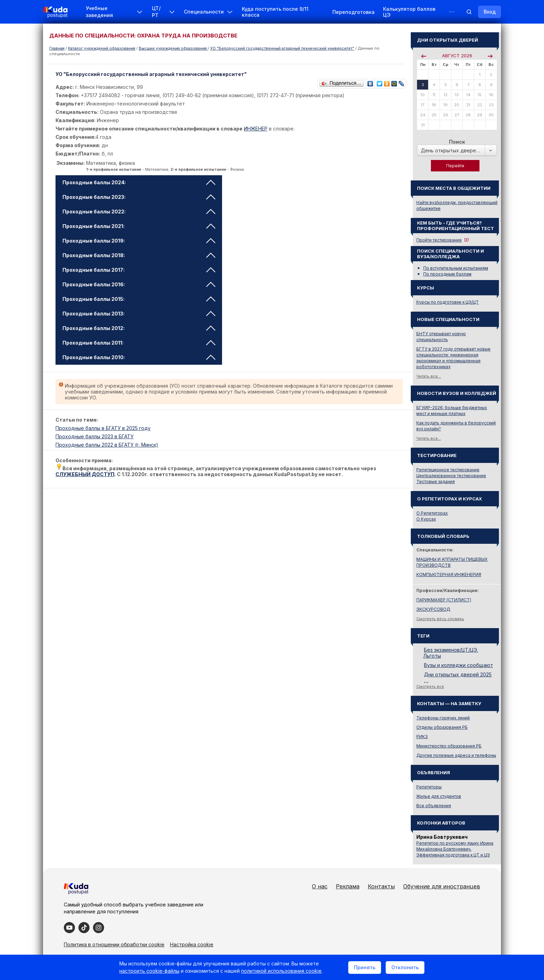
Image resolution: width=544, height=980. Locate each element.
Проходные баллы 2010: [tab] (139, 357)
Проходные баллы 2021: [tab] (139, 226)
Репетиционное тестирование (448, 470)
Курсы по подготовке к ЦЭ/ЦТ (448, 302)
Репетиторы (429, 787)
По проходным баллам (447, 274)
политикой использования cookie (281, 971)
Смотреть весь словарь (440, 619)
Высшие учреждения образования (173, 48)
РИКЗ (422, 737)
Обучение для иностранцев (442, 886)
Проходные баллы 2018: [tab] (139, 255)
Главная (57, 48)
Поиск (457, 142)
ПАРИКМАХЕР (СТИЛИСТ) (444, 600)
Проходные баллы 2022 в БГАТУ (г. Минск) (107, 445)
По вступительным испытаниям (456, 268)
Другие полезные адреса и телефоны (456, 755)
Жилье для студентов (439, 796)
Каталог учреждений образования (102, 48)
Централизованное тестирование (451, 476)
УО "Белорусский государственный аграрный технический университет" (282, 48)
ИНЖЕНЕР (256, 129)
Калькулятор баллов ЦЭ (409, 12)
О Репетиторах (432, 513)
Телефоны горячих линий (443, 718)
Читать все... (429, 376)
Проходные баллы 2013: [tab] (139, 314)
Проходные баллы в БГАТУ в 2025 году (103, 428)
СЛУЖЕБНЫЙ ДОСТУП (85, 474)
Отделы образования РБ (442, 727)
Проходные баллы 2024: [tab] (139, 182)
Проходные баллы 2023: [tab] (139, 197)
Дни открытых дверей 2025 (458, 674)
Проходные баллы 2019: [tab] (139, 241)
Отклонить (405, 967)
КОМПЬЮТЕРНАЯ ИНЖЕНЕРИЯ (449, 575)
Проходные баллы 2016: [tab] (139, 284)
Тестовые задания (436, 481)
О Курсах (426, 519)
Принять (365, 967)
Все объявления (434, 806)
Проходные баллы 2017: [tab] (139, 270)
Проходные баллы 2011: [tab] (139, 343)
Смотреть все (430, 686)
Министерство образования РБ (449, 746)
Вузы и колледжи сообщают (458, 665)
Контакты (381, 886)
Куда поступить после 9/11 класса (275, 12)
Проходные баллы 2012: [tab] (139, 328)
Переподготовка (354, 12)
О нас (320, 886)
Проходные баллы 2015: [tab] (139, 299)
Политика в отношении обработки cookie (114, 944)
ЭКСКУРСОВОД (433, 609)
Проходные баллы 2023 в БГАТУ (95, 436)
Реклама (348, 886)
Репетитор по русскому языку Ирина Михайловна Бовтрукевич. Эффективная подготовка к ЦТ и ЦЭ (455, 849)
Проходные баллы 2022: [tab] (139, 212)
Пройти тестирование (439, 240)
